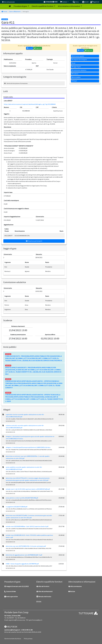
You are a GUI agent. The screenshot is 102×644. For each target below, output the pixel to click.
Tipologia (50, 59)
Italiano (64, 2)
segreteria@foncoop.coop (17, 620)
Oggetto (7, 114)
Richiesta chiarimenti (18, 326)
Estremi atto (40, 217)
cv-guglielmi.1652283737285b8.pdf (17, 507)
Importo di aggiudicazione (12, 217)
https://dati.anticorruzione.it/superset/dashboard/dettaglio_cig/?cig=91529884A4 (30, 104)
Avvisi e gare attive (11, 597)
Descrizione (7, 127)
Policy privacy (28, 639)
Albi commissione (75, 586)
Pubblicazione (8, 59)
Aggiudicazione (9, 225)
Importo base (8, 192)
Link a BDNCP (8, 101)
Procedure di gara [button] (21, 6)
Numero (6, 107)
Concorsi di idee (10, 591)
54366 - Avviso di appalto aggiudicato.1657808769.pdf (22, 564)
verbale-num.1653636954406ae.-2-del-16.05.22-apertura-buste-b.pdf (27, 526)
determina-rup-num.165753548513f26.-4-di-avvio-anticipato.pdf (26, 546)
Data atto (39, 254)
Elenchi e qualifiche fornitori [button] (43, 6)
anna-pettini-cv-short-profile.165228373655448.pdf (22, 498)
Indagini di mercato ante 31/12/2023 (16, 586)
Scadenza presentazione (18, 335)
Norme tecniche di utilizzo (13, 639)
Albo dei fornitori (43, 586)
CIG (21, 107)
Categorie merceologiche (79, 60)
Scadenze (75, 74)
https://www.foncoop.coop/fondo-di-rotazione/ (31, 168)
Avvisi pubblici (76, 77)
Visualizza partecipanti (34, 241)
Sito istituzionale (9, 2)
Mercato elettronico (44, 597)
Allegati (74, 81)
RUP (37, 66)
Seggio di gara (76, 67)
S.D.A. (39, 602)
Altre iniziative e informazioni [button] (69, 6)
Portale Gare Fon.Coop (16, 612)
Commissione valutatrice (79, 70)
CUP (37, 107)
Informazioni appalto (78, 56)
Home (4, 12)
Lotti (74, 63)
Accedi (30, 48)
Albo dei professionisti (44, 591)
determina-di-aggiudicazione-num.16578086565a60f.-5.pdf (24, 555)
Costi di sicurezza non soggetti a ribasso (16, 209)
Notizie (72, 591)
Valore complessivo (10, 66)
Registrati (38, 48)
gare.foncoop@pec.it (36, 620)
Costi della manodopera (11, 200)
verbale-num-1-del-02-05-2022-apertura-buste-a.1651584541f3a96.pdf (28, 489)
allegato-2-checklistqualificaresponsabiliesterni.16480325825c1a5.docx (28, 447)
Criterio (54, 107)
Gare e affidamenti (15, 12)
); (47, 168)
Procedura (28, 59)
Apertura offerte (50, 335)
